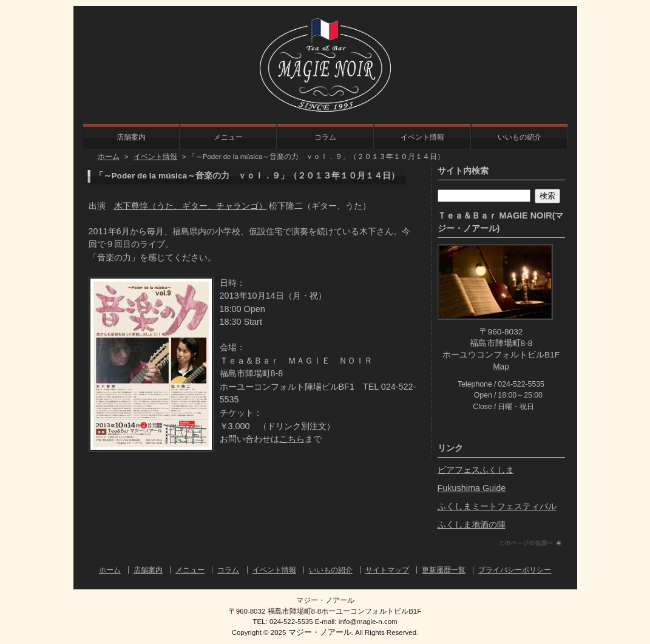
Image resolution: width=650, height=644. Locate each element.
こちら (292, 439)
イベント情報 (422, 137)
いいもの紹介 (520, 137)
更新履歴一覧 (444, 570)
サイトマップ (387, 570)
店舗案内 (131, 137)
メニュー (228, 137)
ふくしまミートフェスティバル (497, 506)
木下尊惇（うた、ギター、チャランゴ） (191, 206)
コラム (325, 137)
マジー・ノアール (320, 632)
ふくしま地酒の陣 (472, 524)
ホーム (109, 157)
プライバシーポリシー (515, 570)
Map (501, 366)
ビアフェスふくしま (476, 470)
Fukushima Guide (472, 488)
